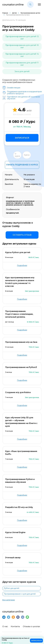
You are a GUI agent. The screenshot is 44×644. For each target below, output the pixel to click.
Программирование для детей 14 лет (22, 55)
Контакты (15, 626)
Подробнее (22, 265)
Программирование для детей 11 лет (22, 64)
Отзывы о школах (31, 626)
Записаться (22, 138)
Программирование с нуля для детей (20, 594)
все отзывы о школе (22, 114)
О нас (5, 626)
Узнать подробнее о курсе (22, 165)
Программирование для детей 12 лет (22, 38)
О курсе (17, 155)
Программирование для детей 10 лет (22, 46)
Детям (14, 13)
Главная (5, 13)
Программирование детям (30, 13)
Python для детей (11, 588)
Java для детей (22, 71)
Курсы (27, 155)
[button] (30, 4)
